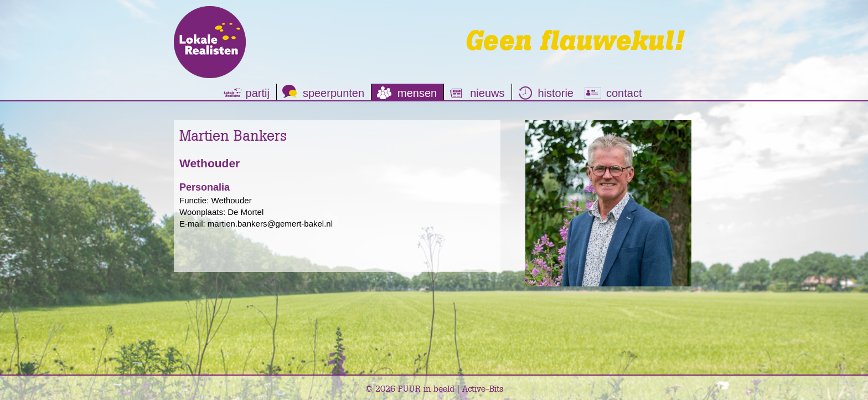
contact (624, 93)
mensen (417, 93)
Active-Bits (483, 388)
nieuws (487, 93)
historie (556, 93)
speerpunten (334, 93)
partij (258, 93)
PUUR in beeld (426, 388)
